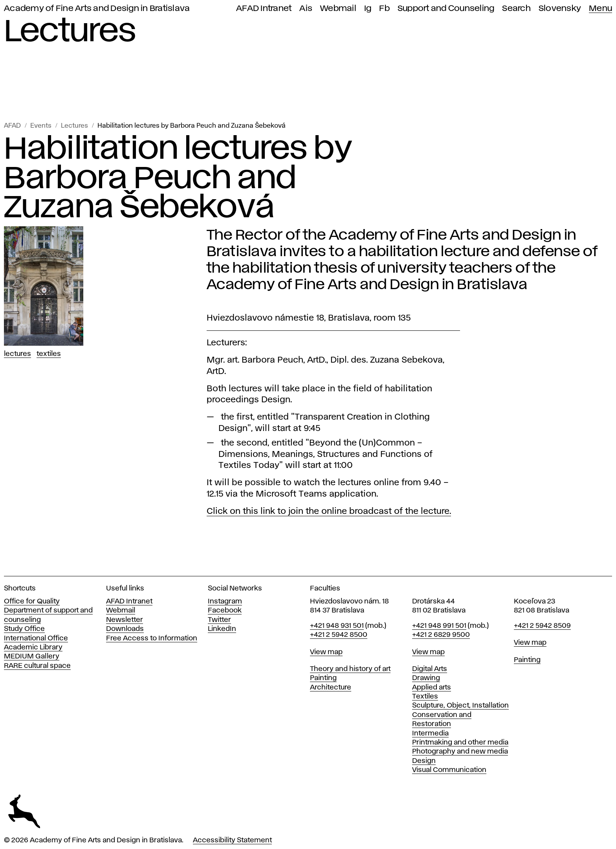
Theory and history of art (350, 669)
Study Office (24, 629)
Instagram (225, 601)
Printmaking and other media (460, 743)
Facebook (225, 611)
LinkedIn (222, 629)
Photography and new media (460, 752)
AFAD (12, 126)
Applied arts (432, 688)
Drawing (426, 678)
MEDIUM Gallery (32, 656)
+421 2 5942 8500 (339, 635)
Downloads (125, 629)
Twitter (219, 620)
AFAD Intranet (264, 8)
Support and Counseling (446, 8)
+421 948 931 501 (337, 626)
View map (326, 652)
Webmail (338, 8)
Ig (368, 8)
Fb (384, 8)
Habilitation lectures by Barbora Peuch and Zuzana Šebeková (192, 126)
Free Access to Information (152, 638)
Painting (323, 678)
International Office (36, 638)
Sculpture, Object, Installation (460, 706)
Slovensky (560, 8)
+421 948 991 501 (439, 626)
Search (516, 8)
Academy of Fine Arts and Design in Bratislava (97, 8)
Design (424, 761)
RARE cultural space (37, 666)
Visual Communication (449, 770)
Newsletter (125, 620)
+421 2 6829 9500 (441, 635)
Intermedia (430, 733)
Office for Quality (32, 601)
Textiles (49, 354)
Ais (306, 8)
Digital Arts (430, 669)
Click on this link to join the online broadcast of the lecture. (329, 512)
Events (41, 126)
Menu (600, 8)
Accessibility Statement (232, 840)
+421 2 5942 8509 (542, 626)
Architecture (331, 688)
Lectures (74, 126)
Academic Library (33, 647)
